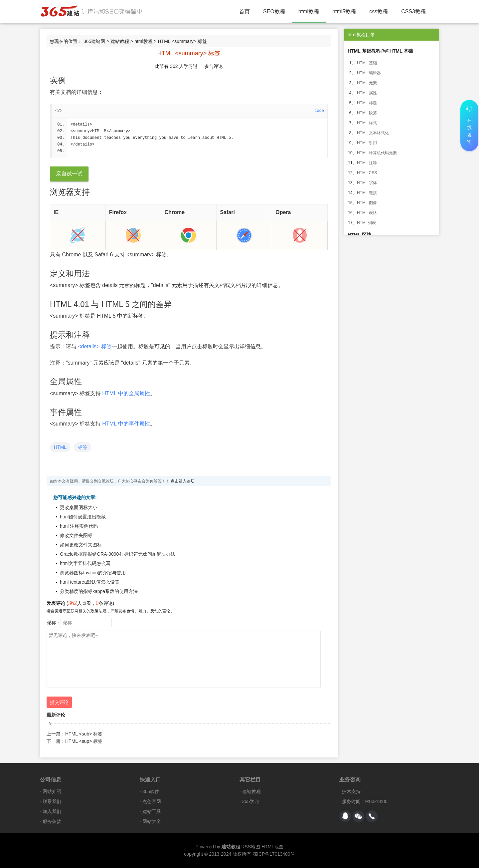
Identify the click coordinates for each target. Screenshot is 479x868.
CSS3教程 (413, 11)
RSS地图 (251, 847)
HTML (60, 447)
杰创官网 (152, 802)
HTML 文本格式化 (373, 133)
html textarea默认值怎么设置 (90, 582)
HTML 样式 (367, 123)
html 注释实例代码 (79, 526)
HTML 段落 (367, 113)
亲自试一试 (69, 174)
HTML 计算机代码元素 (377, 153)
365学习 (251, 802)
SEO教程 (274, 11)
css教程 (379, 11)
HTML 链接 (367, 193)
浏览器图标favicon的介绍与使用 (93, 573)
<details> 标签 (95, 347)
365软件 (151, 792)
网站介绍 (52, 792)
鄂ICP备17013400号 (274, 854)
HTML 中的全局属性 (126, 394)
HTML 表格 (367, 213)
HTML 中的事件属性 (126, 424)
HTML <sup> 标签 (84, 741)
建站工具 (152, 812)
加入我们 (52, 812)
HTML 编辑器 (369, 73)
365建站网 (94, 41)
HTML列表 (366, 223)
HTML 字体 (367, 183)
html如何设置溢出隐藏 (83, 517)
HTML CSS (367, 173)
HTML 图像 (367, 203)
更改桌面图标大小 (79, 508)
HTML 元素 (367, 83)
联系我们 (52, 802)
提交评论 (59, 703)
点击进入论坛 (183, 481)
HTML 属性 (367, 93)
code (319, 111)
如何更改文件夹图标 (81, 545)
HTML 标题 (367, 103)
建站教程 (120, 41)
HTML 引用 (367, 143)
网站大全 (152, 822)
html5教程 (344, 11)
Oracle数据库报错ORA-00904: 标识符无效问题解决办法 (118, 554)
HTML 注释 (367, 163)
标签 (82, 447)
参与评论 (214, 66)
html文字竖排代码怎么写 (85, 564)
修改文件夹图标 (76, 536)
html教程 (309, 11)
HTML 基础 (367, 63)
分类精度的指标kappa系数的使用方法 (99, 592)
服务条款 (52, 822)
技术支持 (351, 792)
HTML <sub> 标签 (84, 734)
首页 (244, 11)
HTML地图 (272, 847)
